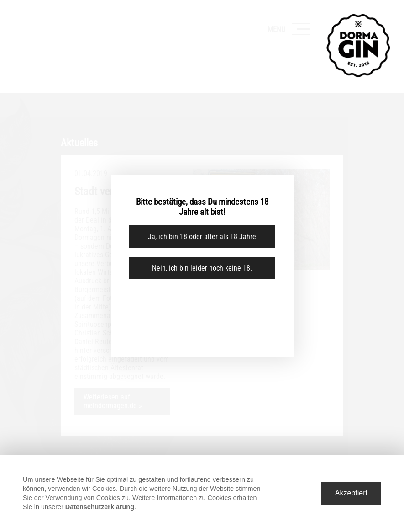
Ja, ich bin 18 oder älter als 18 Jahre (202, 237)
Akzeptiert (351, 493)
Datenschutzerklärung (100, 507)
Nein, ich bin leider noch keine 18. (202, 268)
